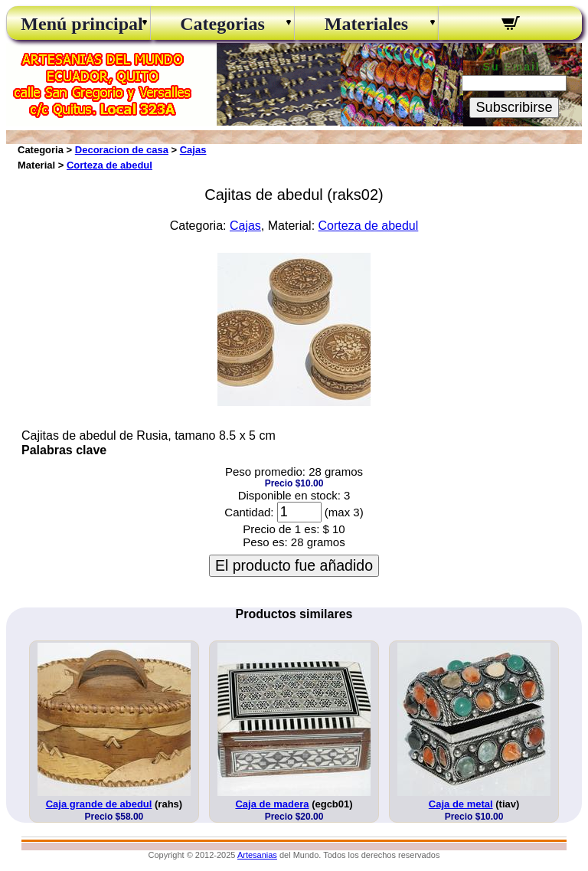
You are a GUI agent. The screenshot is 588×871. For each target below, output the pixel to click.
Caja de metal (461, 804)
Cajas (193, 150)
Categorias (222, 24)
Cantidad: (249, 512)
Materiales (366, 24)
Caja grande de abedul (99, 804)
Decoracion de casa (122, 150)
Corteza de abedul (109, 165)
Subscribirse (514, 107)
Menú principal (78, 24)
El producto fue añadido (294, 565)
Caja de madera (272, 804)
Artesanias (257, 855)
